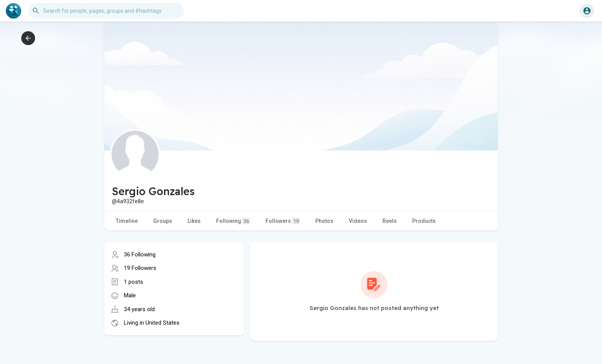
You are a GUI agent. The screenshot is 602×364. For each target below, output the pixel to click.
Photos (324, 221)
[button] (106, 11)
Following (233, 221)
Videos (358, 221)
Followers (283, 221)
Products (424, 221)
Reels (390, 221)
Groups (163, 221)
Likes (194, 221)
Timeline (127, 221)
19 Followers (140, 268)
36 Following (140, 254)
